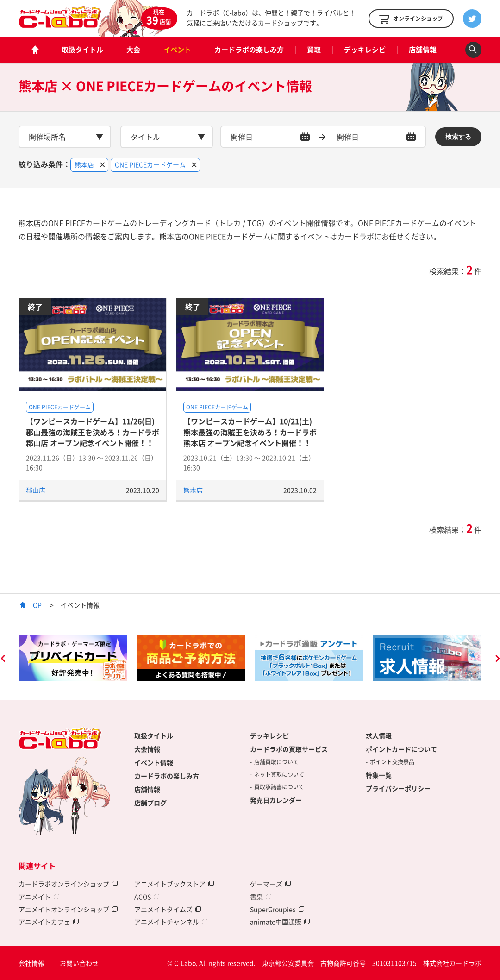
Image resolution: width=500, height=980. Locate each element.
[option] (73, 658)
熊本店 (193, 490)
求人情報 (379, 735)
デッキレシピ (365, 50)
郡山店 (36, 490)
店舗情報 (423, 50)
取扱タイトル (82, 50)
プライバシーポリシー (398, 788)
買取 (314, 50)
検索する (458, 137)
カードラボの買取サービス (289, 749)
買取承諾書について (279, 787)
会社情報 (31, 963)
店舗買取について (276, 762)
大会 (133, 50)
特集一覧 (379, 775)
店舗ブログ (150, 803)
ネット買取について (279, 774)
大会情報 (147, 749)
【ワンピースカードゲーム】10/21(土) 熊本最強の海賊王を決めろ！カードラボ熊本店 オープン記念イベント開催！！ (250, 432)
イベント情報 (154, 762)
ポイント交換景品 (392, 762)
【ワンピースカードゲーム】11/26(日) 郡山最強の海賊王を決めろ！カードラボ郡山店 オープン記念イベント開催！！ (93, 432)
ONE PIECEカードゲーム (60, 407)
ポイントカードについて (401, 749)
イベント (177, 50)
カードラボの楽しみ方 (249, 50)
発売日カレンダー (276, 800)
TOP (35, 605)
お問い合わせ (79, 963)
